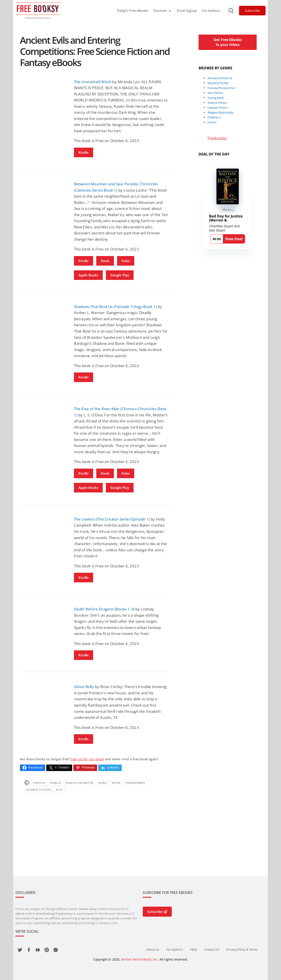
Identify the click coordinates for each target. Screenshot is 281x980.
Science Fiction (39, 790)
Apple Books (88, 275)
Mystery (228, 210)
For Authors (211, 10)
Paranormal (136, 783)
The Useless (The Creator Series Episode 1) (112, 519)
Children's (214, 117)
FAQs (193, 949)
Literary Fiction (217, 108)
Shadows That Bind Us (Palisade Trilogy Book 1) (115, 307)
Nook (105, 261)
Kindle (84, 152)
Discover (163, 10)
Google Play (120, 275)
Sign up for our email (87, 759)
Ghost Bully (84, 687)
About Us (153, 949)
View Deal (234, 239)
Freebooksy (217, 138)
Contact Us (212, 949)
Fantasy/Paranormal (221, 88)
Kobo (126, 261)
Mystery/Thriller (218, 83)
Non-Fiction (215, 93)
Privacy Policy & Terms (242, 949)
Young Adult (216, 98)
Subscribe (252, 10)
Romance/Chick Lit (220, 78)
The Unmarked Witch (93, 82)
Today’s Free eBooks (132, 10)
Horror (212, 122)
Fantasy (39, 783)
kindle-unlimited (80, 783)
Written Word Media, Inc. (140, 959)
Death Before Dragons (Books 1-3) (104, 609)
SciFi (60, 790)
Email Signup (187, 10)
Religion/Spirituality (220, 112)
